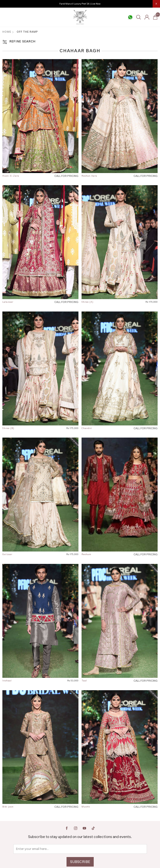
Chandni (87, 428)
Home (7, 32)
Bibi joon (8, 807)
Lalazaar (8, 302)
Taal (84, 681)
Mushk (86, 807)
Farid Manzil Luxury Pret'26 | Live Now (80, 4)
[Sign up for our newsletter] (80, 849)
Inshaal (7, 681)
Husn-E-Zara (11, 176)
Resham (86, 554)
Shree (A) (88, 302)
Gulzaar (7, 554)
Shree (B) (8, 428)
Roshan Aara (89, 176)
